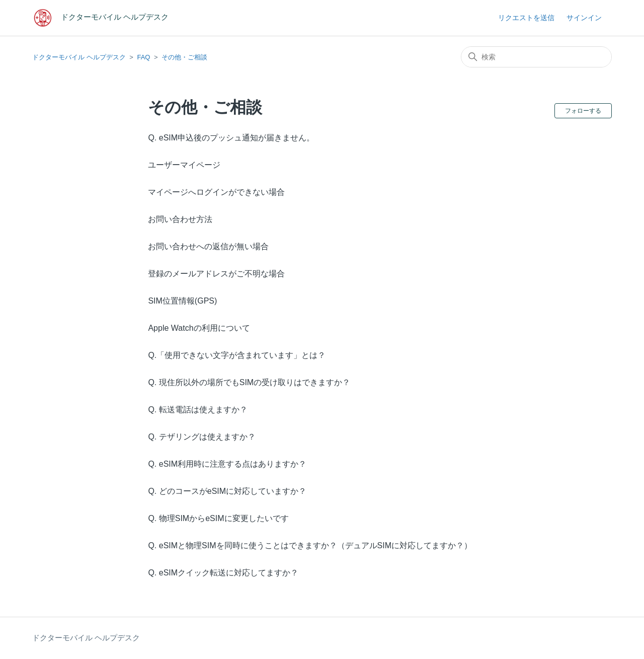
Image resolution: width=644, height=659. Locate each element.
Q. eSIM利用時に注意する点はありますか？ (227, 464)
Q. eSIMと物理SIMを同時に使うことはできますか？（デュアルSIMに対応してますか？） (310, 545)
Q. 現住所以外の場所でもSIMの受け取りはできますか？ (249, 382)
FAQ (143, 57)
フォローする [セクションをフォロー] (583, 111)
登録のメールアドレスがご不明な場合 (216, 274)
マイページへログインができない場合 (216, 192)
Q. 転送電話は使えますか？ (197, 410)
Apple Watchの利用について (199, 328)
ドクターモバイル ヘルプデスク (79, 57)
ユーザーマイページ (184, 165)
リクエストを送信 (526, 18)
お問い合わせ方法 (180, 219)
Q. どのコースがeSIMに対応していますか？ (227, 491)
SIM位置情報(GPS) (182, 301)
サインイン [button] (584, 18)
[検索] (536, 57)
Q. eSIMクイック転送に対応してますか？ (223, 573)
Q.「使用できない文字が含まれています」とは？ (237, 355)
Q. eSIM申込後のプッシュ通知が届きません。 (231, 138)
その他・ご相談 (184, 57)
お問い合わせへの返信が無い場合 (208, 246)
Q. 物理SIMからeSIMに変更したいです (218, 518)
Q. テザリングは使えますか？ (202, 437)
